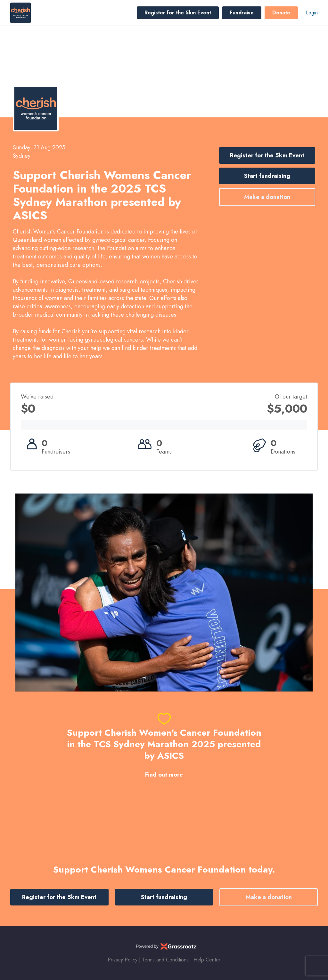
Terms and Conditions (165, 960)
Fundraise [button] (242, 13)
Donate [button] (281, 13)
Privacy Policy (123, 960)
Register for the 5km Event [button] (178, 13)
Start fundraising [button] (267, 176)
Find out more (164, 775)
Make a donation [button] (267, 197)
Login (312, 13)
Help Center (207, 960)
